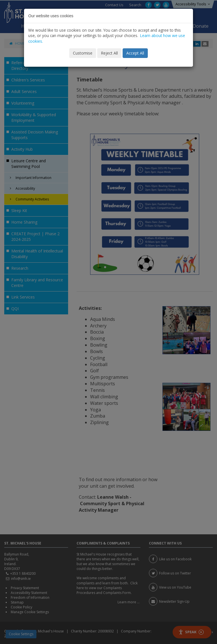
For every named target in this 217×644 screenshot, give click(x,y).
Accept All (135, 53)
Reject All (109, 53)
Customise (83, 53)
